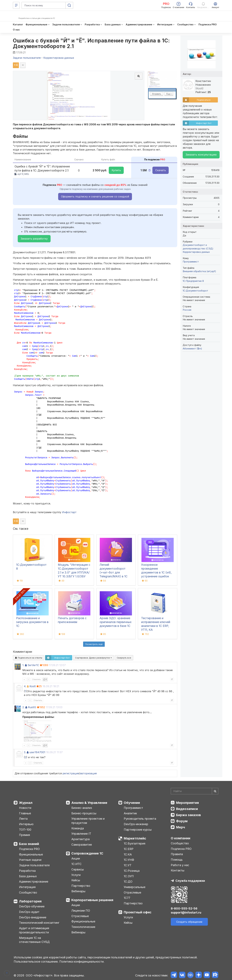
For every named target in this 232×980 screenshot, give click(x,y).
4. (25, 686)
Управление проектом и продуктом (88, 821)
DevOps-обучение (32, 906)
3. (25, 752)
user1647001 (37, 752)
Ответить (36, 679)
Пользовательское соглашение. (36, 962)
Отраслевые (80, 916)
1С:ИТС (76, 864)
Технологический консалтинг (39, 923)
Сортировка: (93, 658)
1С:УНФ (129, 860)
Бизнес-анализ (82, 808)
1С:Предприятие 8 (193, 281)
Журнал (26, 803)
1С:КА (128, 854)
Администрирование (34, 882)
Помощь (177, 860)
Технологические (83, 927)
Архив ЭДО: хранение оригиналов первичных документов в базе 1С (116, 622)
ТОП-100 (25, 830)
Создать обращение (189, 922)
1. (23, 665)
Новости (25, 808)
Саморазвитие (82, 845)
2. (23, 707)
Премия (24, 835)
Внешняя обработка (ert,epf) (199, 271)
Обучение (132, 803)
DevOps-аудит (29, 912)
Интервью (26, 824)
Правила (177, 854)
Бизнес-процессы (84, 813)
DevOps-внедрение (33, 917)
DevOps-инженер (136, 824)
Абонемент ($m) (192, 349)
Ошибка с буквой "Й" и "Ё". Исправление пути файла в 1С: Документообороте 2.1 (91, 43)
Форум (182, 821)
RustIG (32, 707)
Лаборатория (30, 901)
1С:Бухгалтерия (135, 843)
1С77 (127, 898)
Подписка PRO (29, 849)
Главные (25, 813)
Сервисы (78, 869)
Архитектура (80, 839)
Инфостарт (69, 512)
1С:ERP (129, 849)
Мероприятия (187, 803)
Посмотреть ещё (94, 644)
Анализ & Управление (89, 803)
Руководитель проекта (140, 819)
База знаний (29, 844)
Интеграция (27, 887)
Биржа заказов (188, 815)
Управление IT (81, 834)
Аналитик (130, 813)
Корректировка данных (196, 252)
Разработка (27, 871)
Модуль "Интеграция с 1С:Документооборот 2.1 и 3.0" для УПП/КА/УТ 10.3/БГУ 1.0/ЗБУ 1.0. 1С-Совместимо (74, 572)
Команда (78, 828)
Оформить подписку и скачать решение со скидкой (95, 196)
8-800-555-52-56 (184, 908)
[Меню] (16, 5)
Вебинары (78, 891)
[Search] (195, 791)
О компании (181, 838)
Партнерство (81, 886)
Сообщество (28, 892)
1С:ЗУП (129, 876)
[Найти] (215, 791)
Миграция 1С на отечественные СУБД (34, 940)
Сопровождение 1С (87, 853)
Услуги (76, 875)
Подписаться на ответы (29, 658)
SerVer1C (33, 665)
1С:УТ (128, 865)
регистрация (71, 773)
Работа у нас (180, 865)
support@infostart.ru (186, 912)
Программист (191, 262)
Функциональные (31, 854)
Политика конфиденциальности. (82, 962)
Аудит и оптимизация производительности (34, 930)
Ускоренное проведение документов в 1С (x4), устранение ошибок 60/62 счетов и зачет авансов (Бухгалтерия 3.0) (157, 576)
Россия (187, 310)
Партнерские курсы (138, 830)
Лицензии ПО (81, 911)
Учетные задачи (30, 860)
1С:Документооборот (195, 291)
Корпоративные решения (92, 900)
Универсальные (135, 887)
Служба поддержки (190, 881)
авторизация (88, 773)
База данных (28, 876)
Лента (23, 819)
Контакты (178, 870)
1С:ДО (128, 882)
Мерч (181, 827)
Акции (76, 858)
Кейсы (76, 880)
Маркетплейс (135, 838)
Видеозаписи (187, 809)
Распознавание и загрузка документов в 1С (32, 622)
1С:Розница (132, 871)
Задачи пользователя (34, 865)
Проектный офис (138, 912)
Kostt (33, 686)
